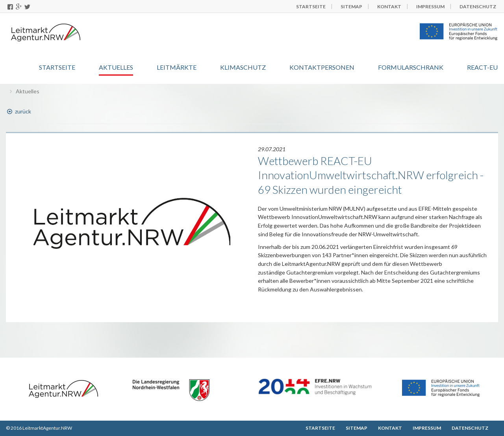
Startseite (57, 67)
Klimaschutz (243, 67)
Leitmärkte (177, 67)
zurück (19, 111)
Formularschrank (411, 67)
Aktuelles (116, 67)
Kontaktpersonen (322, 67)
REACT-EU (482, 67)
